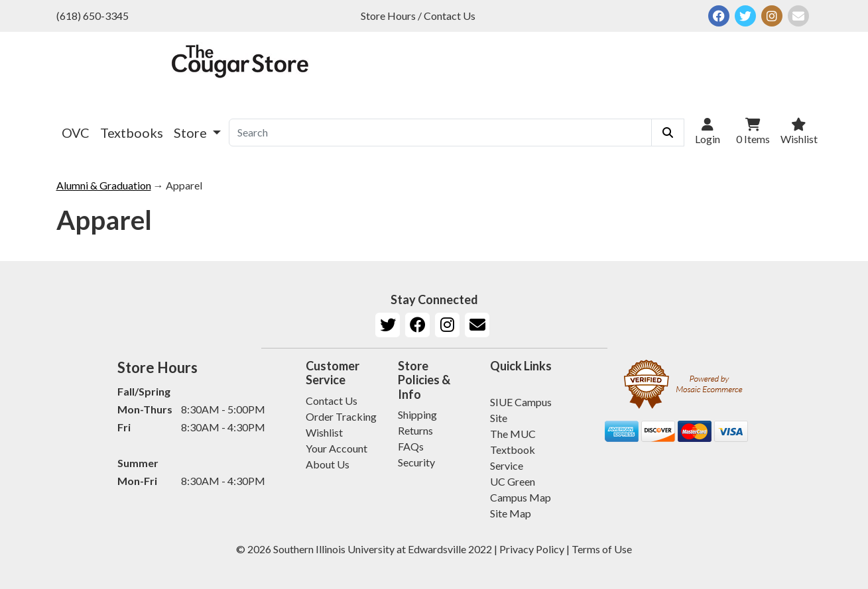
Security (416, 462)
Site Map (511, 513)
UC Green (513, 481)
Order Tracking (341, 416)
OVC (76, 133)
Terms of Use (602, 549)
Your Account (337, 448)
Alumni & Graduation (104, 185)
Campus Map (521, 497)
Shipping (417, 414)
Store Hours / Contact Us (418, 16)
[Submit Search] (668, 133)
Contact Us (332, 401)
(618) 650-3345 (93, 16)
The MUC (513, 434)
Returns (415, 430)
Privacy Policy (532, 549)
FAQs (411, 446)
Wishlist (324, 432)
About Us (328, 464)
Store (192, 133)
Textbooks (132, 133)
